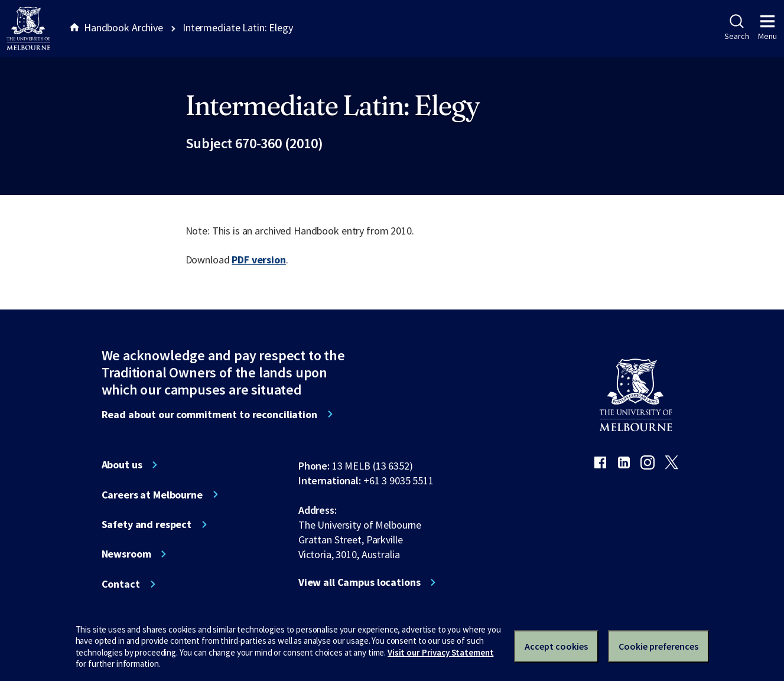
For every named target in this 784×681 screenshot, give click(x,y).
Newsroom (126, 554)
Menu (767, 28)
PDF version (259, 260)
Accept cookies (556, 646)
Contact (121, 584)
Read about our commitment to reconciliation (209, 415)
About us (122, 465)
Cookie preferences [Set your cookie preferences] (658, 646)
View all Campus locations (360, 582)
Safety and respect (147, 524)
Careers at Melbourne (152, 495)
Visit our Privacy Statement (440, 652)
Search (736, 28)
